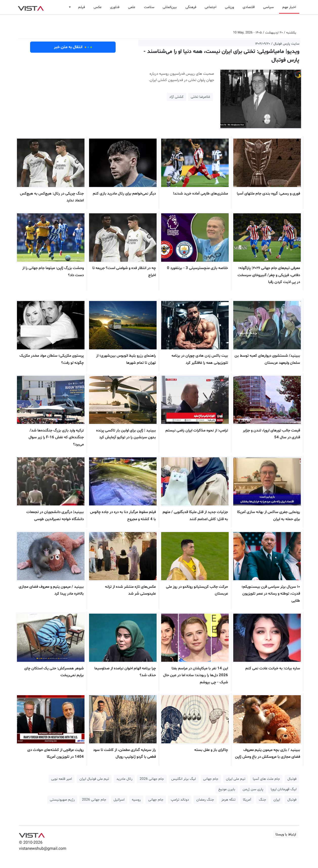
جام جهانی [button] (211, 779)
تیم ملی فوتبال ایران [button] (94, 779)
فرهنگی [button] (191, 7)
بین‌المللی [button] (170, 7)
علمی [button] (132, 7)
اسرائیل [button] (119, 800)
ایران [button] (277, 800)
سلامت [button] (149, 7)
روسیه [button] (136, 800)
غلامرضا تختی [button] (200, 97)
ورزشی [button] (229, 7)
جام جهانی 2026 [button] (152, 779)
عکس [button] (98, 7)
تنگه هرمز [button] (228, 800)
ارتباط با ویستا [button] (286, 834)
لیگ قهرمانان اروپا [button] (284, 789)
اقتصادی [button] (249, 7)
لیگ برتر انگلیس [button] (184, 779)
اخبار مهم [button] (289, 7)
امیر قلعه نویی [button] (61, 779)
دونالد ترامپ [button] (180, 800)
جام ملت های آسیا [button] (266, 779)
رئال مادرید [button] (124, 779)
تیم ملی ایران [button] (236, 779)
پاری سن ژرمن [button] (253, 789)
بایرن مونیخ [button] (227, 789)
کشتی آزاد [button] (176, 97)
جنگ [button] (262, 800)
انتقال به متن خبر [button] (73, 47)
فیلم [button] (82, 7)
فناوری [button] (115, 7)
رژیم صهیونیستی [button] (62, 800)
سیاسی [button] (268, 7)
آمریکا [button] (247, 800)
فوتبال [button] (292, 779)
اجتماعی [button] (210, 7)
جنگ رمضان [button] (205, 800)
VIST (31, 7)
